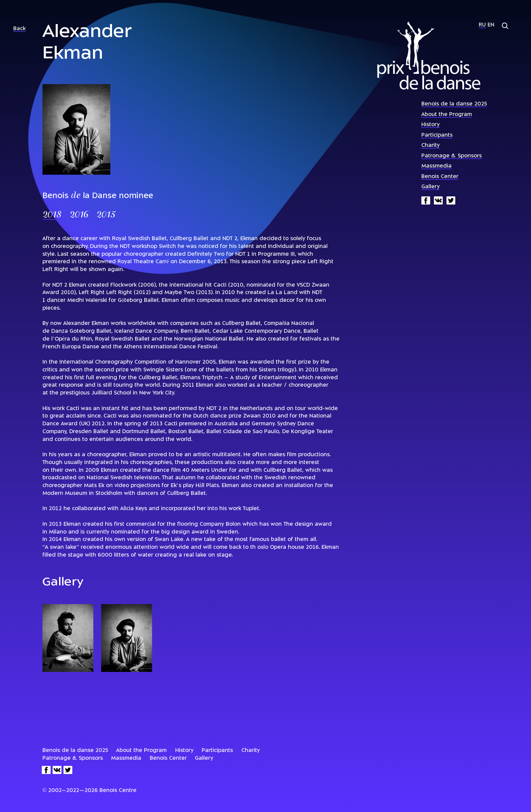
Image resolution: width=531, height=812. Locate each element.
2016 (79, 215)
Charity (431, 146)
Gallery (431, 187)
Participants (437, 136)
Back (19, 29)
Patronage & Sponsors (452, 156)
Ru (482, 25)
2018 (52, 215)
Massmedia (436, 166)
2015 (106, 215)
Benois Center (440, 177)
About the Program (447, 115)
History (431, 125)
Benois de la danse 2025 (454, 104)
